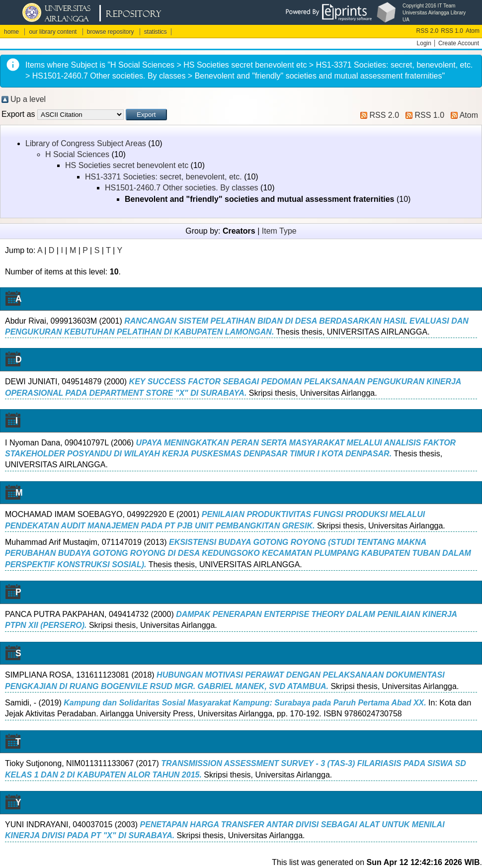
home (11, 32)
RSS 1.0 (452, 31)
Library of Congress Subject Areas (86, 143)
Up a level (28, 99)
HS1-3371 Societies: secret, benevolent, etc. (163, 177)
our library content (53, 32)
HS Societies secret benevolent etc (127, 165)
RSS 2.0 (428, 31)
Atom (473, 31)
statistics (156, 32)
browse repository (111, 32)
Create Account (459, 43)
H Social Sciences (77, 154)
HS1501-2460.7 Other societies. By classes (182, 188)
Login (424, 43)
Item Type (279, 231)
